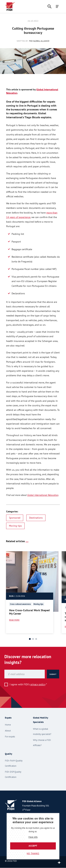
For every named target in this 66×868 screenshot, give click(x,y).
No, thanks (33, 853)
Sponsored (15, 518)
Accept (33, 846)
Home (8, 725)
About (8, 731)
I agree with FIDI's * (28, 684)
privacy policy (38, 684)
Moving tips (15, 526)
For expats (10, 737)
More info (33, 837)
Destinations (36, 518)
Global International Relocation (43, 495)
